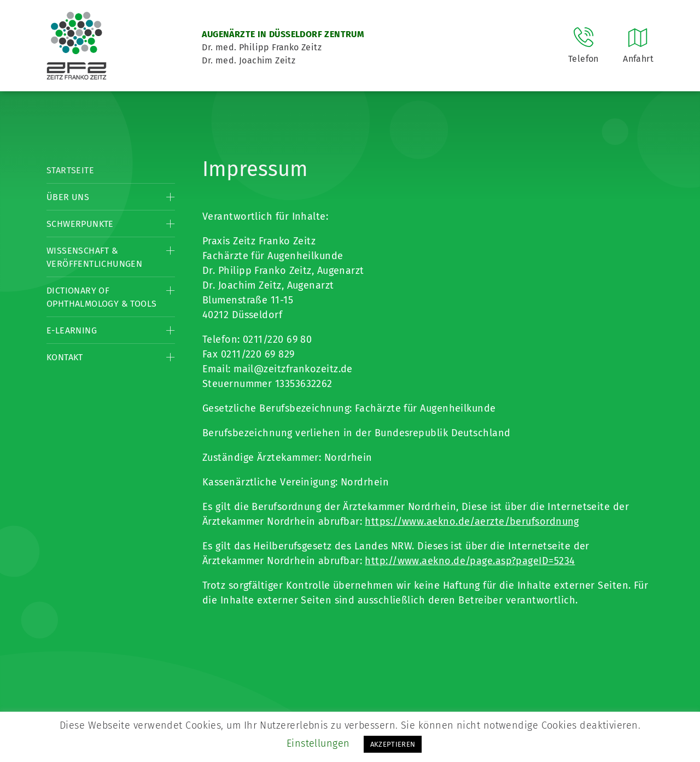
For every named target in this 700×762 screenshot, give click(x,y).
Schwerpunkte (80, 224)
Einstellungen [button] (318, 743)
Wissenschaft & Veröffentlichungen (94, 257)
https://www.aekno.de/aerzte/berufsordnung (472, 521)
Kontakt (65, 357)
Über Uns (68, 197)
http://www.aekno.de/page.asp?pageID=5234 (470, 561)
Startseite (70, 170)
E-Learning (72, 330)
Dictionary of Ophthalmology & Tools (101, 297)
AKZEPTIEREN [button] (393, 744)
